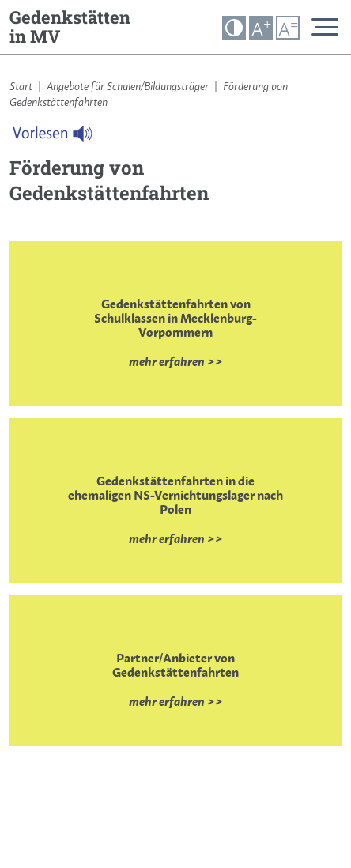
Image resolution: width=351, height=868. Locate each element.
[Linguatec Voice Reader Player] (62, 138)
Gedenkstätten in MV (70, 26)
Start (21, 86)
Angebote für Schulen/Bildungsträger (128, 86)
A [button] (261, 28)
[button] (234, 28)
